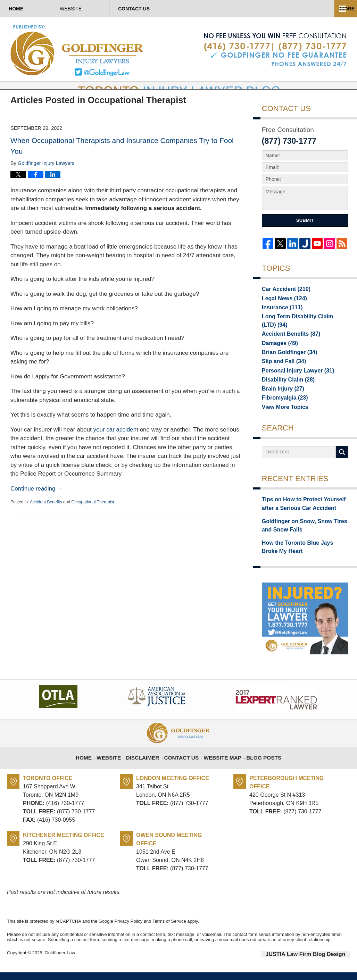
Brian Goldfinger (286, 362)
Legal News (282, 314)
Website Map (221, 763)
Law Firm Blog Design (317, 962)
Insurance (280, 324)
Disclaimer (148, 763)
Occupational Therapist (93, 518)
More (342, 9)
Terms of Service (169, 930)
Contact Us (190, 9)
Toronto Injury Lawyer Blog (77, 50)
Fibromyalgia (282, 411)
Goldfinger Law (60, 962)
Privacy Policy (128, 930)
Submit (305, 236)
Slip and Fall (281, 372)
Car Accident (283, 304)
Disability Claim (285, 392)
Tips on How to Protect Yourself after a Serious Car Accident (304, 517)
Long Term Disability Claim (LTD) (305, 333)
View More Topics (282, 421)
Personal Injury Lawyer (293, 382)
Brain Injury (280, 401)
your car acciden (115, 445)
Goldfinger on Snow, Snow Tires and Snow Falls (304, 537)
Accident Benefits (46, 518)
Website (108, 9)
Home (35, 9)
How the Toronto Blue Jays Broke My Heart (305, 556)
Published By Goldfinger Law (275, 50)
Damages (278, 353)
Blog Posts (259, 763)
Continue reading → (37, 504)
